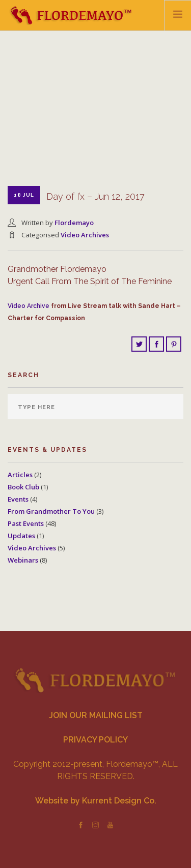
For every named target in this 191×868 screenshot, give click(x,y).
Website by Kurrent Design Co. (96, 801)
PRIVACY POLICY (95, 740)
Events (18, 499)
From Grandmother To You (51, 511)
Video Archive (29, 306)
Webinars (23, 560)
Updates (21, 536)
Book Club (23, 487)
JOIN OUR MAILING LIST (96, 715)
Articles (20, 475)
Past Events (26, 523)
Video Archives (85, 235)
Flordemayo (74, 223)
